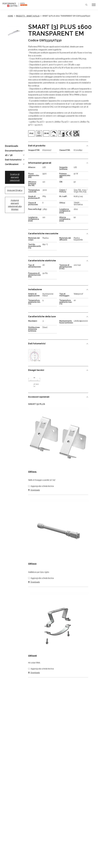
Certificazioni (12, 164)
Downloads (35, 490)
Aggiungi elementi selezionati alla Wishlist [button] (15, 205)
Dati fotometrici (13, 160)
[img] (31, 133)
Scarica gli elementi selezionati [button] (15, 177)
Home (10, 16)
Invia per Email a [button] (15, 190)
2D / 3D (9, 155)
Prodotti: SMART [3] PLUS (28, 16)
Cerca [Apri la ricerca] (86, 5)
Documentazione (14, 151)
